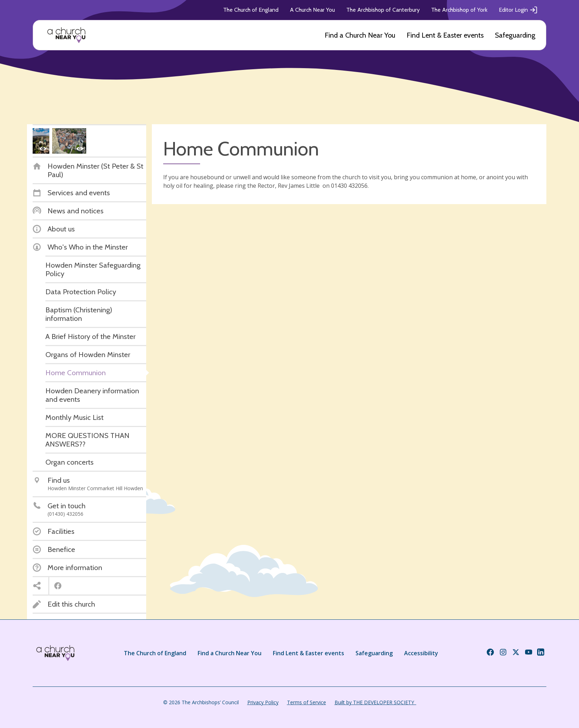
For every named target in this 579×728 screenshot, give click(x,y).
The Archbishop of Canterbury (383, 10)
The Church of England (251, 10)
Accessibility (421, 653)
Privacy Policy (263, 702)
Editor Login (518, 10)
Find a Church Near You (360, 35)
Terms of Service (307, 702)
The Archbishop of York (459, 10)
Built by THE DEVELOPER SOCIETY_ (375, 702)
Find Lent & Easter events (445, 35)
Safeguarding (515, 35)
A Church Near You (312, 10)
